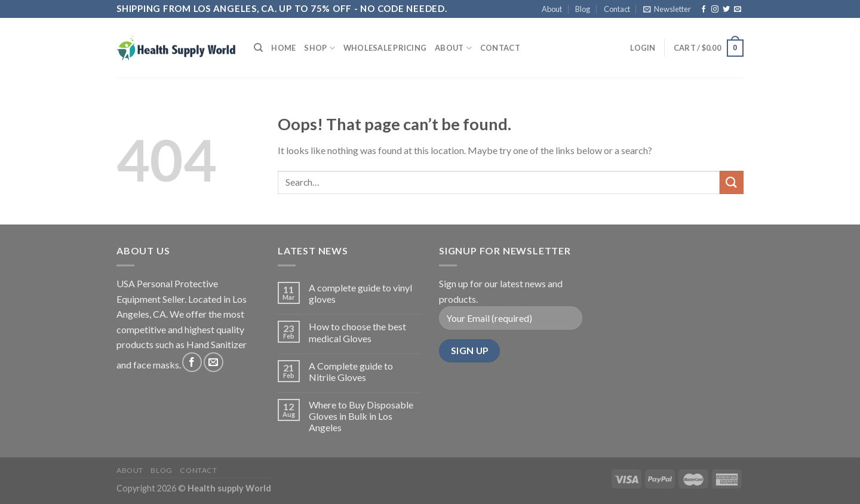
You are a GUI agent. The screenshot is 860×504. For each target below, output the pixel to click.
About (552, 9)
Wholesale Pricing (385, 48)
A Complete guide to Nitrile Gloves (351, 371)
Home (283, 48)
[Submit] (732, 182)
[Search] (258, 48)
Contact (617, 9)
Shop (319, 48)
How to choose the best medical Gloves (357, 332)
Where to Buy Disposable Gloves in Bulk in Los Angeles (361, 416)
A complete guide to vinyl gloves (360, 293)
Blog (583, 9)
